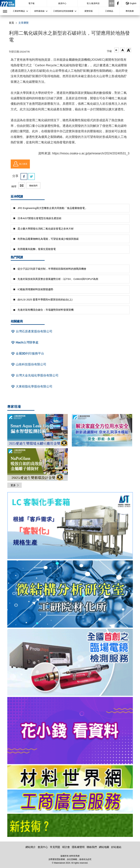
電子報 (31, 3)
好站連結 (116, 847)
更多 (15, 485)
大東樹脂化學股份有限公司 (32, 386)
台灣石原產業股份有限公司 (32, 331)
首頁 (12, 23)
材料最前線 (39, 11)
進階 (111, 3)
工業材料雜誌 (19, 11)
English (131, 3)
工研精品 (109, 11)
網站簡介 (31, 847)
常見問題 (55, 847)
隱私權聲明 (78, 847)
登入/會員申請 (93, 3)
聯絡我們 (33, 186)
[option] (70, 526)
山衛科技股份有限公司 (29, 364)
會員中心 (62, 3)
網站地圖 (104, 847)
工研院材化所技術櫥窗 (63, 11)
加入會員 (20, 164)
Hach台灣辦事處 (25, 342)
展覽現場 (89, 11)
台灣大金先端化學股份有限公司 (35, 375)
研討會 (66, 847)
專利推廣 (130, 11)
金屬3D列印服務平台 (27, 353)
